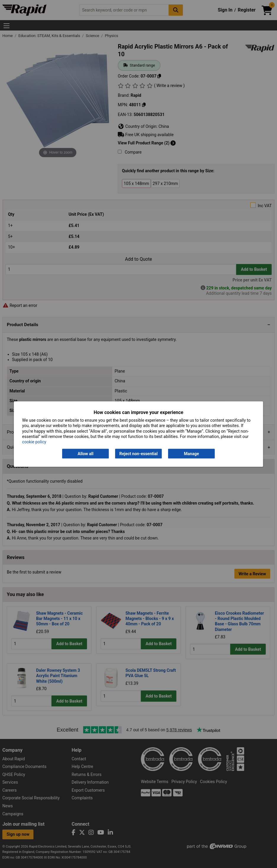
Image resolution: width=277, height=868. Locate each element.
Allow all (85, 454)
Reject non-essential (138, 454)
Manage (192, 454)
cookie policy (34, 442)
